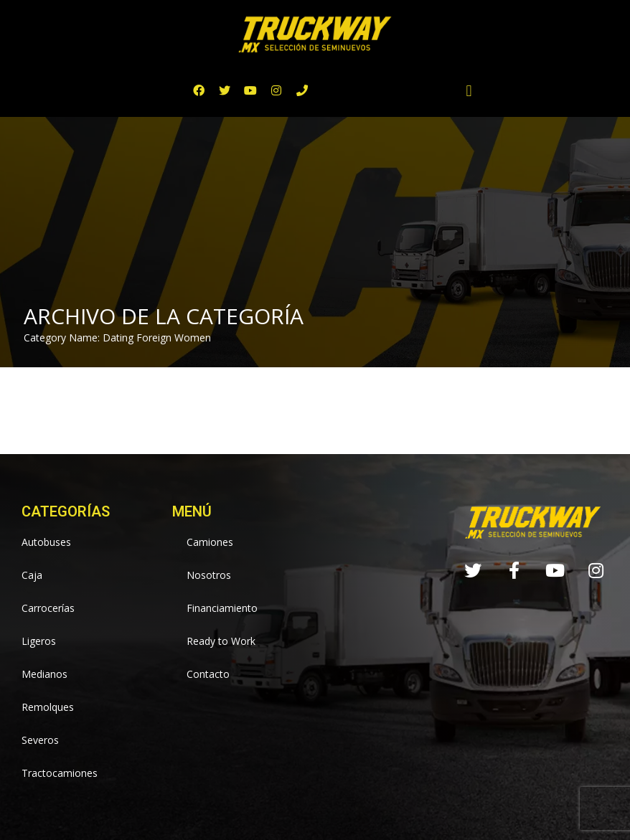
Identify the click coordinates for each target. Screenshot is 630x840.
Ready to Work (221, 641)
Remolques (48, 707)
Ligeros (39, 641)
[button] (469, 91)
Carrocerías (48, 608)
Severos (40, 740)
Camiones (210, 542)
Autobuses (46, 542)
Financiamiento (222, 608)
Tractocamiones (60, 773)
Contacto (208, 674)
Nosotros (209, 575)
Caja (32, 575)
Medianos (44, 674)
